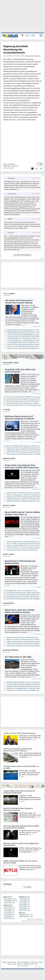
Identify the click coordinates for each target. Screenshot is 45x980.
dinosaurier (11, 178)
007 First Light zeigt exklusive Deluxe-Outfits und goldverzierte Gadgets (21, 827)
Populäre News (25, 915)
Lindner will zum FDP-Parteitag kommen (19, 733)
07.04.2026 (23, 908)
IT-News (6, 410)
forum (41, 258)
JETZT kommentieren (22, 255)
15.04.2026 (8, 915)
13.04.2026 (8, 918)
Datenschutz (12, 962)
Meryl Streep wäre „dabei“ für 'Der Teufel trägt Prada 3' (24, 405)
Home (41, 962)
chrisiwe (10, 233)
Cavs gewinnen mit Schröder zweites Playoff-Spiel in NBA (25, 595)
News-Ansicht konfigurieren (35, 919)
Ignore (36, 921)
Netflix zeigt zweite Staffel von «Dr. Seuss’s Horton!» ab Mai (26, 546)
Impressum (34, 962)
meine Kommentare (27, 921)
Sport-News (8, 554)
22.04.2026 (8, 899)
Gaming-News (9, 458)
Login (27, 35)
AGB (19, 962)
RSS (36, 964)
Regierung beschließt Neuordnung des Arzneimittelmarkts (16, 49)
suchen (27, 887)
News (15, 964)
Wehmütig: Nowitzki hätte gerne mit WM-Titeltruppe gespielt (26, 599)
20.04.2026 (8, 903)
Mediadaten (25, 962)
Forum (10, 964)
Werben (20, 964)
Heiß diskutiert (24, 917)
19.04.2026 (8, 907)
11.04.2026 (23, 901)
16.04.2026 (8, 913)
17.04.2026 (8, 911)
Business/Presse (11, 650)
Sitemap (4, 962)
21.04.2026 (8, 901)
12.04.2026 (23, 899)
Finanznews (8, 603)
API (32, 964)
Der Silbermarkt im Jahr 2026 (18, 657)
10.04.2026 (23, 903)
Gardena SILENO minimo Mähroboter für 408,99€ (23, 403)
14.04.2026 (8, 917)
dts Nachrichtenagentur (33, 56)
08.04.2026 (23, 906)
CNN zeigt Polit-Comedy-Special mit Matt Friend (22, 550)
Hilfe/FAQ (27, 964)
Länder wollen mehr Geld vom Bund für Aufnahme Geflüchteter (19, 792)
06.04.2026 (23, 910)
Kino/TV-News (9, 505)
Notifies (41, 921)
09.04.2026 (23, 904)
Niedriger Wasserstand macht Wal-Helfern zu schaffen (25, 332)
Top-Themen (9, 294)
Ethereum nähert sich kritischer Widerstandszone (22, 638)
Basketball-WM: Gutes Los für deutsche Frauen (22, 591)
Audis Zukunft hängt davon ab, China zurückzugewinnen (25, 646)
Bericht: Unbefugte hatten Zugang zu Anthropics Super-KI (25, 446)
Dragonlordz (12, 194)
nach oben (38, 967)
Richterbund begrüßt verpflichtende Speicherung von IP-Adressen (18, 750)
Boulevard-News (11, 363)
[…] (22, 325)
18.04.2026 (8, 909)
